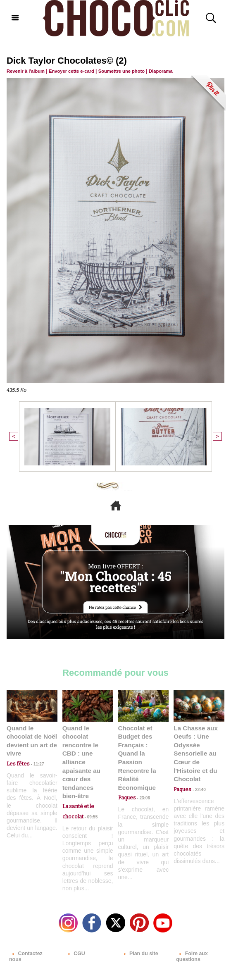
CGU (75, 932)
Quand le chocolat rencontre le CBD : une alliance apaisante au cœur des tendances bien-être (87, 751)
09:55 (90, 796)
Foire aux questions (192, 935)
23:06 (142, 786)
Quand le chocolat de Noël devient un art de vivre (32, 735)
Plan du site (139, 932)
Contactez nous (32, 932)
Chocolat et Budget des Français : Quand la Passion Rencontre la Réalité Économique (142, 751)
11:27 (34, 753)
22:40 (198, 778)
